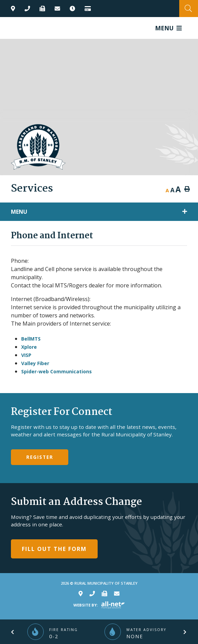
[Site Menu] (99, 212)
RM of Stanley (38, 147)
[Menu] (168, 28)
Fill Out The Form (54, 549)
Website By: (86, 605)
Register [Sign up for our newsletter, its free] (40, 457)
